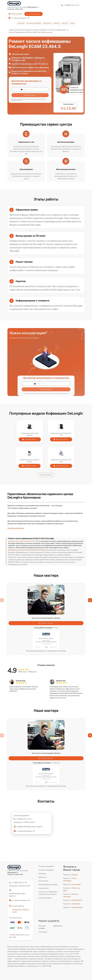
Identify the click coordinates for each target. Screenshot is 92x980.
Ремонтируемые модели (48, 884)
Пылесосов (43, 932)
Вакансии (57, 23)
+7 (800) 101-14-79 (71, 5)
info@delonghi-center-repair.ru (17, 893)
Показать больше (46, 475)
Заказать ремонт (31, 439)
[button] (90, 600)
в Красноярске (33, 7)
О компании (21, 23)
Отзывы (72, 23)
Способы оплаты (45, 898)
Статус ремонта (15, 14)
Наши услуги (44, 888)
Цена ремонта (47, 23)
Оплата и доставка (46, 870)
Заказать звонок (33, 14)
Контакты (65, 23)
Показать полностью (16, 528)
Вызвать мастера (46, 623)
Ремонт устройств (35, 23)
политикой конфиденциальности (60, 393)
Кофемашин (58, 926)
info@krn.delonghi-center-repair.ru (28, 827)
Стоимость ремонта (46, 866)
